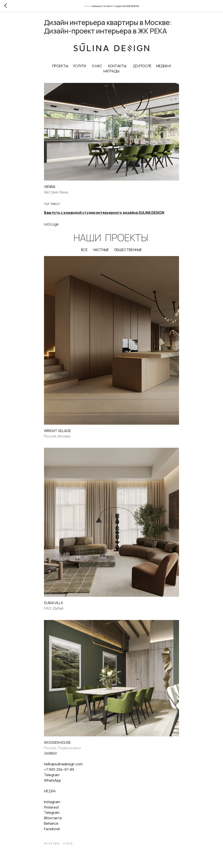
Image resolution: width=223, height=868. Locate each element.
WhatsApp (52, 783)
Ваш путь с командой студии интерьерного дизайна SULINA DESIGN (104, 215)
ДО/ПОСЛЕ (143, 68)
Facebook (52, 831)
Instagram (52, 804)
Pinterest (52, 810)
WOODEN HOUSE (57, 745)
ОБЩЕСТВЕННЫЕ (128, 252)
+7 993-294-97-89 (59, 772)
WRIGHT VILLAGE (57, 433)
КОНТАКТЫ (117, 68)
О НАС (97, 68)
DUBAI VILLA (53, 605)
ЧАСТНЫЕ (101, 252)
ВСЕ (84, 252)
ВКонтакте (53, 821)
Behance (51, 826)
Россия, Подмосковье (63, 750)
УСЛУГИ (79, 68)
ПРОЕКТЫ (60, 68)
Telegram (52, 777)
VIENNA (50, 189)
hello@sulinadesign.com (63, 767)
